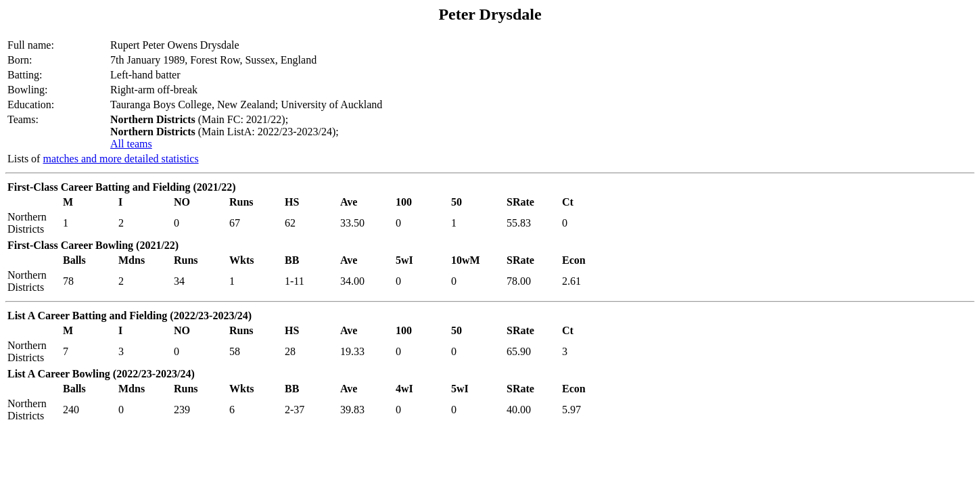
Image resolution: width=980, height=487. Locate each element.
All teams (131, 144)
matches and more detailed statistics (120, 159)
